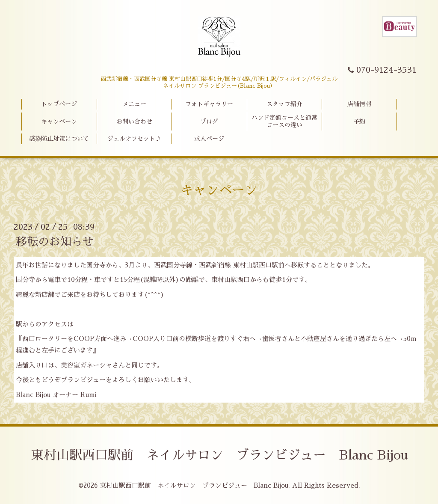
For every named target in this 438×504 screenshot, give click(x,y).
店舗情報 (359, 104)
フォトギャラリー (209, 104)
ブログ (209, 122)
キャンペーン (59, 122)
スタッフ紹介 (284, 104)
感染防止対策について (59, 139)
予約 (359, 122)
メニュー (134, 104)
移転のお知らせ (55, 242)
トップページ (59, 104)
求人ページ (209, 139)
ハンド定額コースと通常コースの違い (284, 121)
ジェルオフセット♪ (134, 139)
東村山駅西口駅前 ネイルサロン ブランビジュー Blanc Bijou (219, 455)
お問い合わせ (134, 122)
